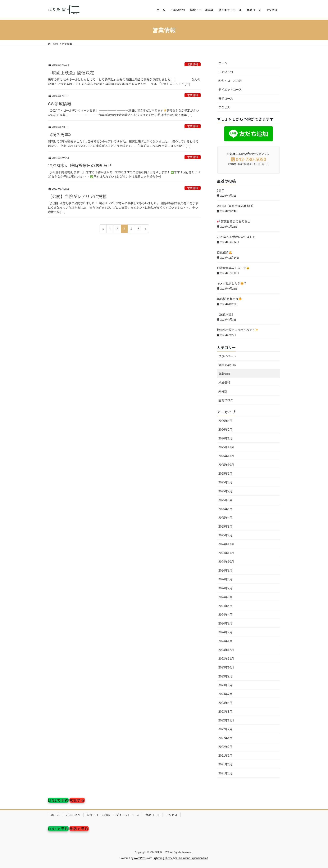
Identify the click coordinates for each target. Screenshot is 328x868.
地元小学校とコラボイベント (238, 330)
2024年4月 (225, 614)
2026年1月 (225, 438)
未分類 (223, 391)
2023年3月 (225, 711)
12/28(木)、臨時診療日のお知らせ (80, 165)
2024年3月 (225, 623)
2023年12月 (226, 650)
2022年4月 (225, 738)
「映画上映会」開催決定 (71, 73)
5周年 (221, 190)
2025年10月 (226, 465)
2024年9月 (225, 570)
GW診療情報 (60, 104)
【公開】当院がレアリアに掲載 (77, 196)
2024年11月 (226, 553)
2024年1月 (225, 641)
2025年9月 (225, 473)
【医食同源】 (226, 314)
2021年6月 (225, 764)
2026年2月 (225, 429)
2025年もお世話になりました (236, 237)
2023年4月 (225, 703)
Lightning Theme (163, 858)
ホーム (223, 63)
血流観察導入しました (233, 268)
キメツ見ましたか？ (232, 283)
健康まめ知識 (227, 365)
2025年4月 (225, 518)
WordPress (140, 858)
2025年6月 (225, 500)
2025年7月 (225, 491)
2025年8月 (225, 482)
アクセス (224, 107)
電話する (77, 800)
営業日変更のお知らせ (234, 221)
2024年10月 (226, 561)
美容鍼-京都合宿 (229, 299)
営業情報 (193, 64)
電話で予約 (79, 829)
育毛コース (226, 98)
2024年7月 (225, 588)
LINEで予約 (58, 800)
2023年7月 (225, 694)
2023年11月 (226, 658)
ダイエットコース (230, 89)
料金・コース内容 (230, 81)
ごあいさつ (226, 72)
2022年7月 (225, 729)
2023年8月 (225, 685)
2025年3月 (225, 526)
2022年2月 (225, 747)
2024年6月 (225, 597)
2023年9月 (225, 676)
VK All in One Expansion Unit (192, 858)
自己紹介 (224, 252)
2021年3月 (225, 773)
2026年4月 (225, 421)
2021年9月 (225, 755)
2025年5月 (225, 509)
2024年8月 (225, 579)
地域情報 (224, 382)
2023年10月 (226, 667)
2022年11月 (226, 720)
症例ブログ (226, 400)
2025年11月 (226, 456)
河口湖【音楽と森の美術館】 (236, 206)
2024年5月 (225, 606)
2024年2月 (225, 632)
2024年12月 (226, 544)
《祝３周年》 (60, 135)
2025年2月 (225, 535)
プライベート (227, 356)
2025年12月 (226, 447)
